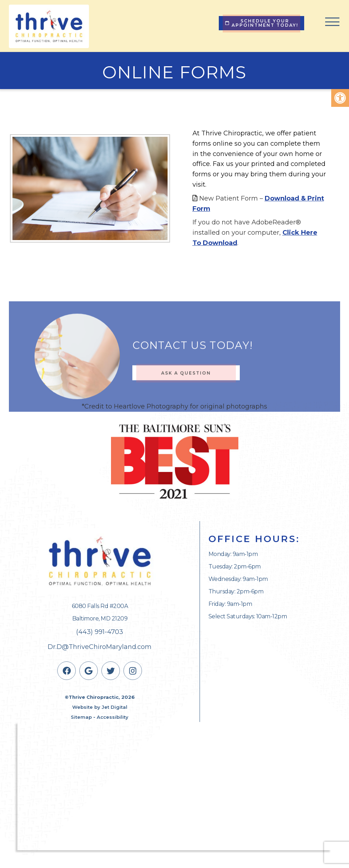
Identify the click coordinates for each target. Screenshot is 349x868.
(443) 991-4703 (100, 632)
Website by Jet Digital (100, 707)
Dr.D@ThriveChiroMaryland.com (100, 647)
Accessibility (113, 717)
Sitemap (81, 717)
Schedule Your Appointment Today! (262, 23)
